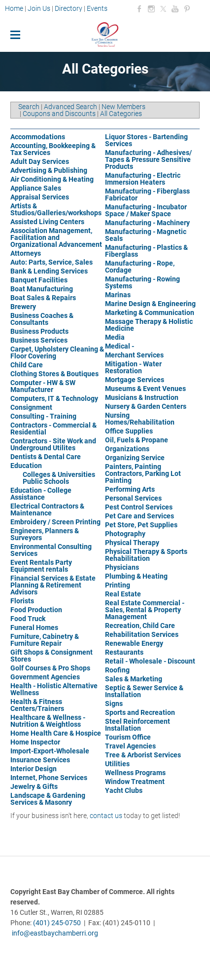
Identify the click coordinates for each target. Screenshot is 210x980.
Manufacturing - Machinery (147, 223)
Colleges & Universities (59, 474)
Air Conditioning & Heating (52, 179)
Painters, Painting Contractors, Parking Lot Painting (143, 473)
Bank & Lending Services (49, 271)
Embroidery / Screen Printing (55, 522)
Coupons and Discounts (59, 114)
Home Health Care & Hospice (56, 733)
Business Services (39, 340)
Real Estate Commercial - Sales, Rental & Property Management (145, 610)
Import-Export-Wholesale (50, 751)
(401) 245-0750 (57, 923)
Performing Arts (130, 489)
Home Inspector (35, 742)
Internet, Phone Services (49, 778)
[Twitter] (163, 9)
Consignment (31, 407)
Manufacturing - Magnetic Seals (146, 235)
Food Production (36, 610)
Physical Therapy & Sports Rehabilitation (146, 555)
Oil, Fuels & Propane (137, 440)
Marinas (118, 295)
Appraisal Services (40, 197)
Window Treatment (135, 782)
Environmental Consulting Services (51, 550)
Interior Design (34, 769)
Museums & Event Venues (145, 389)
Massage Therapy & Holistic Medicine (149, 325)
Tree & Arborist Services (143, 755)
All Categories (121, 114)
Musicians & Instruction (142, 397)
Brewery (23, 307)
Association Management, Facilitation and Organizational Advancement (56, 237)
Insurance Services (40, 760)
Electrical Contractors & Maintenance (47, 510)
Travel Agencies (130, 746)
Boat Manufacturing (42, 289)
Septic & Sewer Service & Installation (144, 691)
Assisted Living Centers (47, 222)
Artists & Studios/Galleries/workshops (56, 209)
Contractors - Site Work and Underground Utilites (53, 444)
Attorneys (26, 253)
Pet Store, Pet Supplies (141, 525)
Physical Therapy (132, 543)
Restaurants (124, 652)
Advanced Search (70, 107)
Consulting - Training (43, 416)
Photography (125, 534)
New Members (123, 107)
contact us (106, 816)
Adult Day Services (40, 161)
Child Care (27, 365)
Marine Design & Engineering (150, 304)
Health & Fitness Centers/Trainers (37, 705)
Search (29, 107)
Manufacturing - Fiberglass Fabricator (147, 195)
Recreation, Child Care (140, 626)
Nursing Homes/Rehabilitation (140, 419)
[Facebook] (140, 9)
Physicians (122, 567)
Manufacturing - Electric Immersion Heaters (143, 179)
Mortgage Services (135, 380)
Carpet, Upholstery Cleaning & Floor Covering (57, 353)
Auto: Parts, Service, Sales (52, 262)
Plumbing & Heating (136, 576)
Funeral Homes (34, 627)
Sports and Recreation (140, 712)
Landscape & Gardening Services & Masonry (48, 799)
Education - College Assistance (41, 494)
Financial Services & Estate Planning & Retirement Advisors (53, 585)
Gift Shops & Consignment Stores (52, 656)
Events (97, 8)
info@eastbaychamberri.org (55, 933)
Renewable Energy (134, 643)
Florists (22, 601)
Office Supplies (129, 431)
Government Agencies (45, 677)
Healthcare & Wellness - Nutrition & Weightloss (48, 721)
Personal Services (133, 498)
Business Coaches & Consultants (42, 319)
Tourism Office (128, 737)
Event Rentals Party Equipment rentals (41, 566)
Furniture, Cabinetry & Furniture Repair (45, 640)
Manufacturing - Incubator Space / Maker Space (146, 210)
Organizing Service (135, 458)
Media (115, 337)
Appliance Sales (36, 188)
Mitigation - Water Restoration (133, 367)
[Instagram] (151, 9)
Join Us (39, 8)
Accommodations (38, 137)
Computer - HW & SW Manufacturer (43, 386)
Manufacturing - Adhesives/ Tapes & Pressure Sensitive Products (148, 159)
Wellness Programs (135, 773)
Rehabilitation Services (142, 634)
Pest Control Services (139, 507)
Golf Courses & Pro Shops (50, 668)
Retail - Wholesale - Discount (150, 661)
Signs (114, 704)
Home (15, 8)
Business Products (39, 331)
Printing (118, 585)
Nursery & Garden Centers (146, 406)
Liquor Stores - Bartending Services (146, 140)
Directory (69, 8)
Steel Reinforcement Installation (138, 725)
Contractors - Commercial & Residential (53, 429)
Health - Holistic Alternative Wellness (54, 689)
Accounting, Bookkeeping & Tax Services (53, 149)
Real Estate (123, 594)
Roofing (117, 670)
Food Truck (28, 619)
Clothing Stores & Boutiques (54, 374)
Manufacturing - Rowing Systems (142, 282)
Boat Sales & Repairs (43, 298)
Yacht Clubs (124, 790)
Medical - (120, 346)
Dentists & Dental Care (46, 457)
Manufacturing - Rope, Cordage (140, 267)
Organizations (127, 449)
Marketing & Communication (150, 313)
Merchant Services (134, 355)
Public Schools (46, 481)
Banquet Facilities (39, 280)
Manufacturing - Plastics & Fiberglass (146, 251)
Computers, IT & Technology (54, 398)
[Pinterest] (187, 9)
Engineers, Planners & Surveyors (45, 534)
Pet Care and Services (140, 516)
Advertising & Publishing (49, 170)
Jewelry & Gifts (34, 786)
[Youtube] (175, 9)
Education (26, 466)
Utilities (117, 764)
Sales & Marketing (134, 679)
